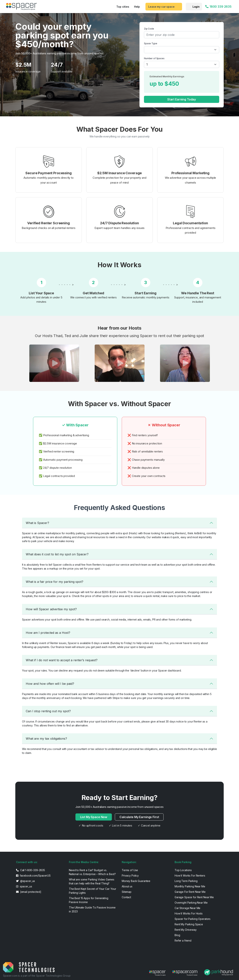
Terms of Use (130, 870)
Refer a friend (183, 941)
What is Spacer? (37, 523)
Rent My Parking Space (189, 924)
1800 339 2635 (218, 7)
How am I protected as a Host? (48, 633)
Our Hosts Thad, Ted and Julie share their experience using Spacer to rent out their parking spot (120, 336)
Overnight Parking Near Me (191, 903)
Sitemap (127, 892)
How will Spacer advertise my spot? (51, 609)
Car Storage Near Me (187, 908)
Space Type (151, 43)
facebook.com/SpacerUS (33, 876)
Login (196, 7)
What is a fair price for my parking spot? (55, 582)
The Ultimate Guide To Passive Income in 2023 (92, 909)
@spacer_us (25, 881)
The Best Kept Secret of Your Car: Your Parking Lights (93, 891)
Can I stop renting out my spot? (48, 711)
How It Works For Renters (190, 876)
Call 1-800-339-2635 (31, 870)
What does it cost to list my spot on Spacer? (57, 554)
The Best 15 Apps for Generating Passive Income (89, 900)
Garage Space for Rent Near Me (194, 897)
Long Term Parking (186, 881)
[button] (54, 363)
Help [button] (137, 7)
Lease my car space (161, 7)
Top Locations (183, 870)
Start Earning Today (182, 99)
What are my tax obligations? (46, 739)
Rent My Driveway (186, 930)
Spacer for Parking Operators (193, 919)
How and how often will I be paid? (50, 684)
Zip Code (149, 29)
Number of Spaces (154, 58)
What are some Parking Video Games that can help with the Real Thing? (91, 881)
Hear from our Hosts (119, 328)
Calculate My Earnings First (139, 817)
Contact (126, 897)
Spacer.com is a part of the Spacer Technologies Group (37, 976)
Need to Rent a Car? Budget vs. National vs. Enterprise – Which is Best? (92, 872)
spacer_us (24, 886)
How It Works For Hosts (189, 913)
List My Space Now (94, 817)
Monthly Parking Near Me (190, 886)
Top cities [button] (123, 7)
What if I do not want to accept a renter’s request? (62, 660)
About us (127, 886)
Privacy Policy (130, 876)
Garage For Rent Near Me (190, 892)
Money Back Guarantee (136, 881)
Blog (177, 935)
